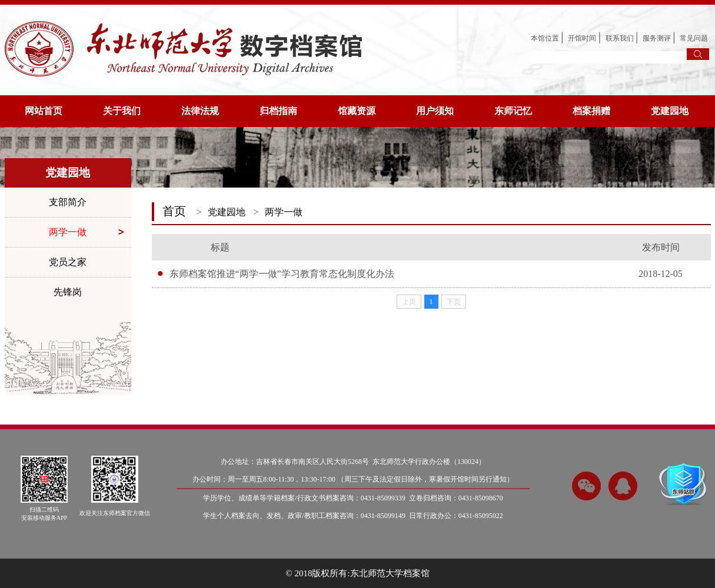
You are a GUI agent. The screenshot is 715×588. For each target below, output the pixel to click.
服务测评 (657, 38)
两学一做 (68, 232)
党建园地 (670, 111)
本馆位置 (545, 38)
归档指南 (278, 111)
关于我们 (122, 111)
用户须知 (435, 111)
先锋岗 (68, 292)
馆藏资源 (357, 111)
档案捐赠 (591, 111)
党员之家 (68, 262)
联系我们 (620, 38)
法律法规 (200, 111)
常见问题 (694, 38)
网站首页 (44, 111)
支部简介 (68, 202)
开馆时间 (582, 38)
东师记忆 (513, 111)
